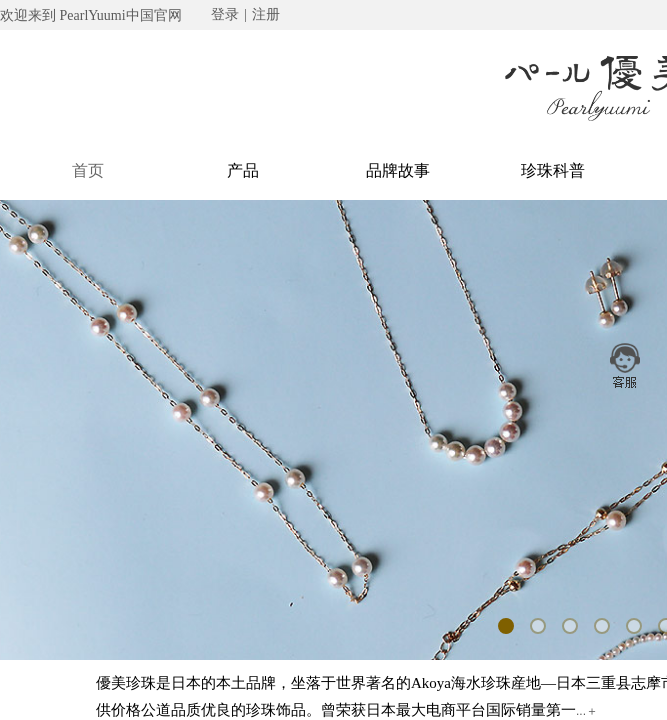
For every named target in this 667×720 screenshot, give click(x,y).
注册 (266, 14)
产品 (243, 170)
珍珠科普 (553, 170)
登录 (225, 14)
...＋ (587, 711)
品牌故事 (398, 170)
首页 (88, 170)
